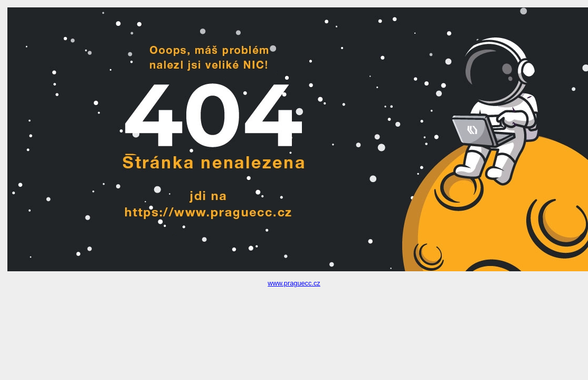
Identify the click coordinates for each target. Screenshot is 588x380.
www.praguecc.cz (294, 283)
